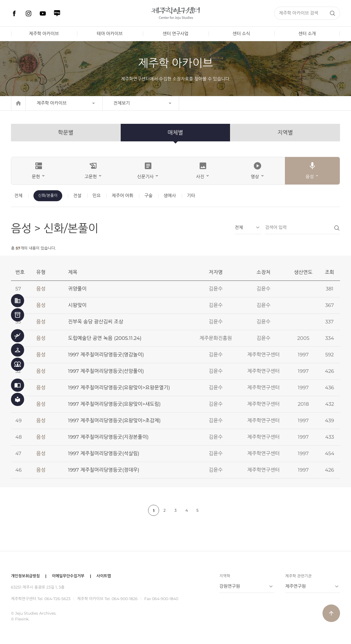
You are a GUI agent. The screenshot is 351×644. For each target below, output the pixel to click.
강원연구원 (230, 586)
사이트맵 (104, 576)
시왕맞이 (77, 305)
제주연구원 (295, 586)
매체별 (175, 133)
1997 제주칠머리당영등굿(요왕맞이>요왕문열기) (119, 388)
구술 (148, 196)
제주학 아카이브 (44, 34)
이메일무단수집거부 (68, 576)
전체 (18, 196)
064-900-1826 (125, 599)
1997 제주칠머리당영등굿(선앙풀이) (106, 371)
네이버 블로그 (57, 13)
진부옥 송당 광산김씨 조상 (96, 322)
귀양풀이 (77, 289)
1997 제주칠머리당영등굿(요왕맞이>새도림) (114, 404)
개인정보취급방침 (25, 576)
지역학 (225, 576)
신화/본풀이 (48, 195)
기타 (191, 196)
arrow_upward (331, 613)
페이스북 (14, 13)
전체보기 (122, 103)
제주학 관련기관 (298, 576)
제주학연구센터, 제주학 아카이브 (175, 13)
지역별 (285, 133)
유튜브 (43, 13)
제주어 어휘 (122, 196)
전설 (77, 196)
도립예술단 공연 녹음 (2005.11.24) (105, 338)
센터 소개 (307, 34)
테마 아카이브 (110, 34)
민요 (97, 196)
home (18, 103)
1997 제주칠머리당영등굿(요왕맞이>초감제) (114, 421)
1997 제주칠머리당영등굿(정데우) (104, 470)
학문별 (66, 133)
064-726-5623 (57, 599)
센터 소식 (241, 34)
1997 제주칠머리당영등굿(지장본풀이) (108, 437)
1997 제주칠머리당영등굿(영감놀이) (106, 355)
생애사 (170, 196)
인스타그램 (29, 13)
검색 (332, 13)
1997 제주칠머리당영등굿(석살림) (104, 453)
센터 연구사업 (175, 34)
